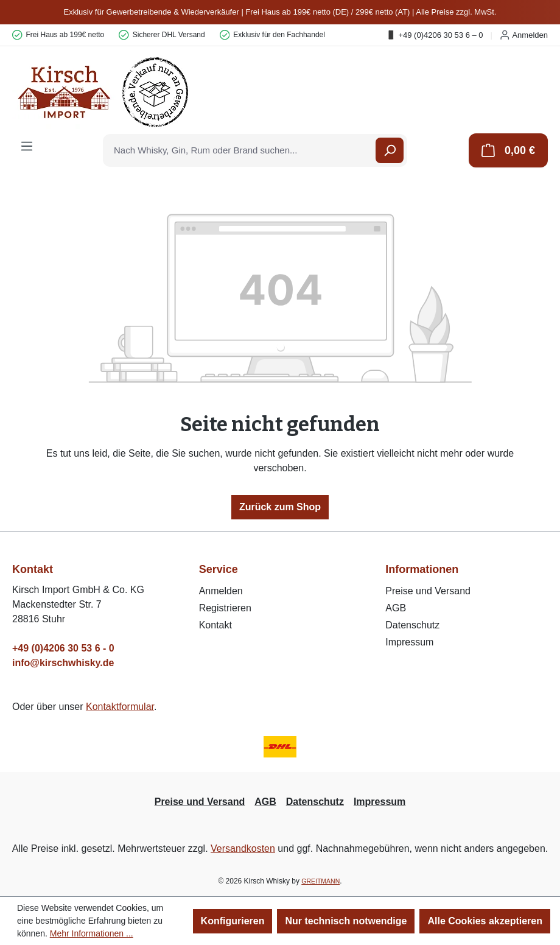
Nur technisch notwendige (346, 921)
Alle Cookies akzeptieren (485, 921)
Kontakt (215, 625)
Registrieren (225, 608)
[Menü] (27, 146)
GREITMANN (320, 881)
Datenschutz (412, 625)
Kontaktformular (120, 707)
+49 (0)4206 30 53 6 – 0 (435, 35)
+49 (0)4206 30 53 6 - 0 (63, 648)
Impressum (409, 642)
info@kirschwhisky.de (63, 663)
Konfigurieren (233, 921)
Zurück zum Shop (280, 507)
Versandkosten (243, 848)
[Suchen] (390, 150)
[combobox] (240, 150)
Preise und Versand (428, 591)
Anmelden (524, 35)
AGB (396, 608)
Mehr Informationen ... (92, 933)
